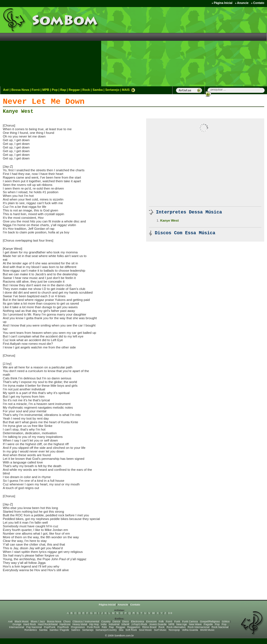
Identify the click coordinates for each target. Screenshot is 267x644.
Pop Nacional (34, 627)
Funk (177, 622)
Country (106, 622)
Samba (98, 90)
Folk (161, 622)
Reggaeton (134, 627)
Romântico (31, 630)
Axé (6, 90)
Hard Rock (30, 624)
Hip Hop (94, 624)
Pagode (208, 624)
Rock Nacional (220, 627)
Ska (121, 630)
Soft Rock (131, 630)
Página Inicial (223, 3)
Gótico (226, 622)
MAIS (129, 90)
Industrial (114, 624)
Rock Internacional (199, 627)
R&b (104, 627)
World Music (207, 630)
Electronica (137, 622)
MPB (46, 90)
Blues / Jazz (38, 622)
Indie (104, 624)
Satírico (76, 630)
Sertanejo (112, 90)
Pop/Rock (63, 627)
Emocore (151, 622)
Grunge (17, 624)
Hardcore (65, 624)
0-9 (170, 613)
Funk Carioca (190, 622)
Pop (55, 90)
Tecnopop (174, 630)
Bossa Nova (20, 90)
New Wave (195, 624)
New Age (181, 624)
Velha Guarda (190, 630)
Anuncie (243, 3)
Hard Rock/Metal (48, 624)
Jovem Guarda (158, 624)
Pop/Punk (49, 627)
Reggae (74, 90)
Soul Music (146, 630)
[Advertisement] (220, 46)
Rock (86, 90)
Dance (116, 622)
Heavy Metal (80, 624)
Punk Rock (93, 627)
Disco (125, 622)
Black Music (22, 622)
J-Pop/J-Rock (139, 624)
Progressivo (78, 627)
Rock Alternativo (176, 627)
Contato (259, 3)
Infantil (125, 624)
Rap (63, 90)
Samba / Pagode (59, 630)
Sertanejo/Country (106, 630)
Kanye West (18, 111)
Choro (67, 622)
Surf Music (160, 630)
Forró (36, 90)
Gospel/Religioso (210, 622)
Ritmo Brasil (149, 627)
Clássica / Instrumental (86, 622)
